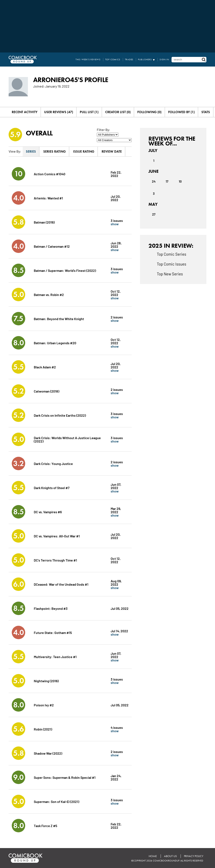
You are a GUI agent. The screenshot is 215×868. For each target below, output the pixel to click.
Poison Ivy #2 (44, 705)
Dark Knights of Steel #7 (52, 488)
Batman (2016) (44, 222)
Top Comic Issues (172, 264)
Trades (129, 60)
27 (154, 214)
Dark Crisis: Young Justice (53, 463)
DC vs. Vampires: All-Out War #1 (57, 536)
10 (180, 181)
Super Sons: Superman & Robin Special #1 (65, 777)
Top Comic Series (172, 254)
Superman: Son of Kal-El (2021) (56, 801)
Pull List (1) (89, 112)
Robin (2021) (43, 729)
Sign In (164, 60)
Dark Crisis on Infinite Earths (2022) (60, 415)
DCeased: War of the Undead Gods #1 (61, 584)
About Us (170, 856)
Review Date (112, 151)
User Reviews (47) (59, 112)
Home (153, 856)
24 (154, 181)
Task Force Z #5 (45, 825)
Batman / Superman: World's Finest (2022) (65, 270)
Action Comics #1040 (50, 174)
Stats (206, 112)
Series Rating (54, 151)
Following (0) (149, 112)
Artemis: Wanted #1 (48, 198)
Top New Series (170, 274)
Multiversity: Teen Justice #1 (55, 657)
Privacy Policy (194, 856)
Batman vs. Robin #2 (49, 294)
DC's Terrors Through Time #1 (55, 560)
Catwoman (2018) (47, 391)
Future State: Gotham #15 (53, 632)
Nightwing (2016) (46, 681)
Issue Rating (84, 151)
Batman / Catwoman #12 (52, 246)
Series (31, 151)
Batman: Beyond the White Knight (59, 319)
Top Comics (113, 60)
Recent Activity (25, 112)
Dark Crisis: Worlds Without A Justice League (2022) (67, 439)
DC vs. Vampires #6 (48, 512)
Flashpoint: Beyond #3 (51, 608)
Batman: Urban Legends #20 (55, 343)
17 (167, 181)
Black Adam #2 (45, 367)
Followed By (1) (181, 112)
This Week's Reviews (88, 60)
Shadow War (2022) (48, 753)
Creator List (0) (118, 112)
